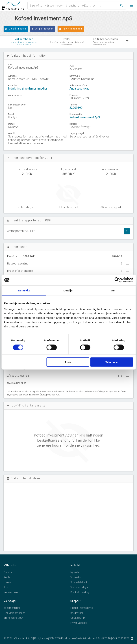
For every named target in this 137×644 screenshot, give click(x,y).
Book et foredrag (80, 592)
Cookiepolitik (78, 618)
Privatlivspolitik (79, 623)
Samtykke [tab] (24, 290)
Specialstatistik (79, 582)
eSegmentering (12, 608)
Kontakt (8, 577)
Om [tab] (113, 290)
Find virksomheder (14, 613)
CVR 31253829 (121, 638)
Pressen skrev (12, 592)
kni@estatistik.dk (81, 638)
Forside (8, 572)
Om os (7, 582)
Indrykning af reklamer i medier (28, 89)
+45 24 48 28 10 (102, 638)
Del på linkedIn (16, 29)
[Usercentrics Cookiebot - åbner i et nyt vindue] (117, 280)
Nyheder (75, 572)
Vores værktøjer (79, 587)
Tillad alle (112, 362)
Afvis (68, 362)
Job (6, 587)
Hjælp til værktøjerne (81, 608)
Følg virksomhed (71, 29)
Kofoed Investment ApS (85, 117)
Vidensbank (77, 577)
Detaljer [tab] (69, 290)
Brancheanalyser (13, 618)
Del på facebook (43, 29)
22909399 (76, 108)
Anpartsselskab (79, 89)
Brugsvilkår (77, 613)
